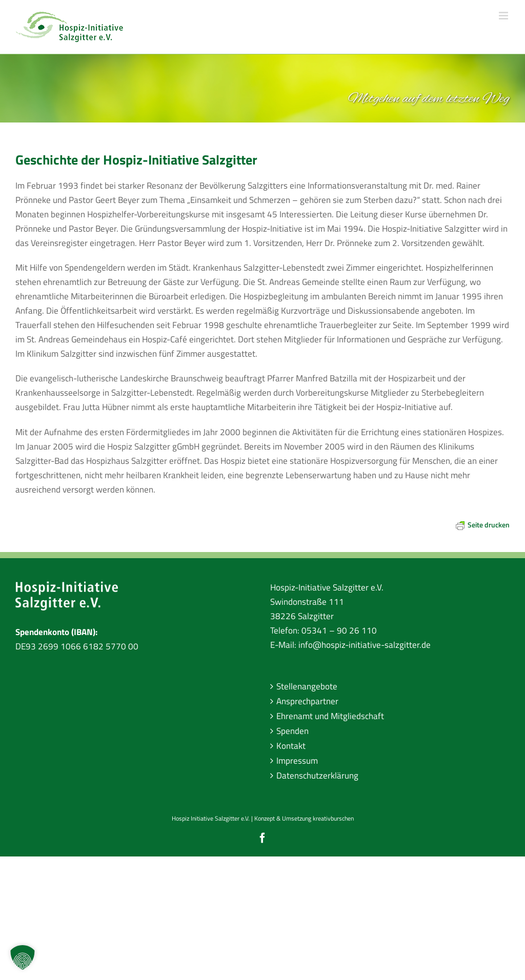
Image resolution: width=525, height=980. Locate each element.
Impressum (297, 761)
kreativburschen (333, 818)
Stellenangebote (307, 686)
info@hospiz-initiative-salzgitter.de (365, 645)
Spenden (292, 731)
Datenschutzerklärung (317, 775)
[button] (23, 957)
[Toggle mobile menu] (504, 16)
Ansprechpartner (307, 701)
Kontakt (291, 746)
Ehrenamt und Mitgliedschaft (330, 716)
